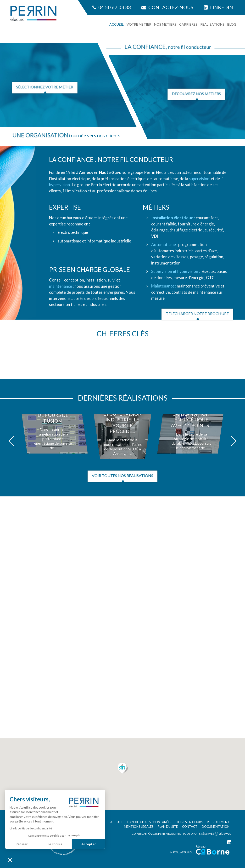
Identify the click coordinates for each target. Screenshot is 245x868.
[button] (14, 441)
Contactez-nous (167, 7)
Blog (232, 24)
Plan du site (168, 827)
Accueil (117, 24)
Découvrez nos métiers (196, 94)
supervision (199, 179)
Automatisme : (164, 244)
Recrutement (218, 822)
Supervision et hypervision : (175, 271)
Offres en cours (189, 822)
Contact (190, 827)
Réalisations (212, 24)
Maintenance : (164, 286)
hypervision (59, 185)
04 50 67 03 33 (112, 7)
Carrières (188, 24)
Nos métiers (165, 24)
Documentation (216, 827)
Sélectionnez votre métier (45, 87)
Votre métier (139, 24)
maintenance (61, 286)
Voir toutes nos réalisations (122, 475)
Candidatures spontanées (149, 822)
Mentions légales (139, 827)
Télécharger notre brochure (197, 313)
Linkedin (218, 7)
